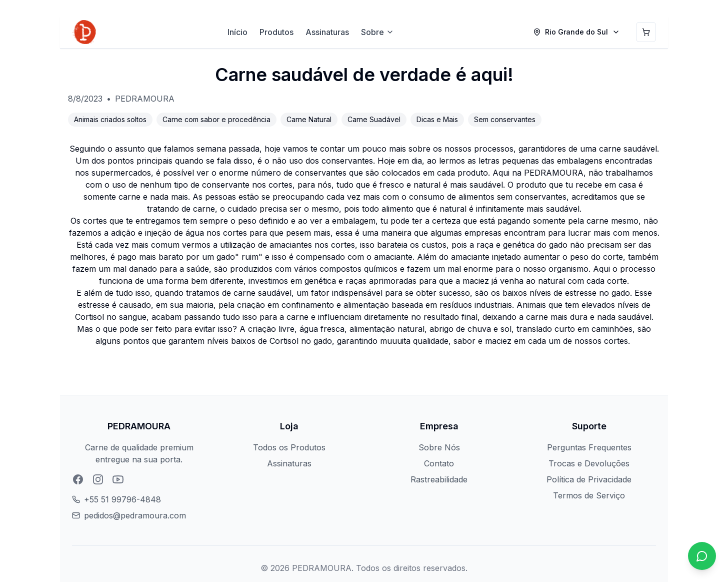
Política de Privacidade (589, 479)
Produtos (276, 32)
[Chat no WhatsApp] (702, 556)
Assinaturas (327, 32)
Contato (439, 463)
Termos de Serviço (589, 495)
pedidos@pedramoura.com (135, 515)
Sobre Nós (439, 447)
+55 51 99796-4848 (122, 499)
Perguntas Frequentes (589, 447)
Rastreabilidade (439, 479)
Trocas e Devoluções (589, 463)
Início (237, 32)
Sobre (377, 32)
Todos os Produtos (289, 447)
